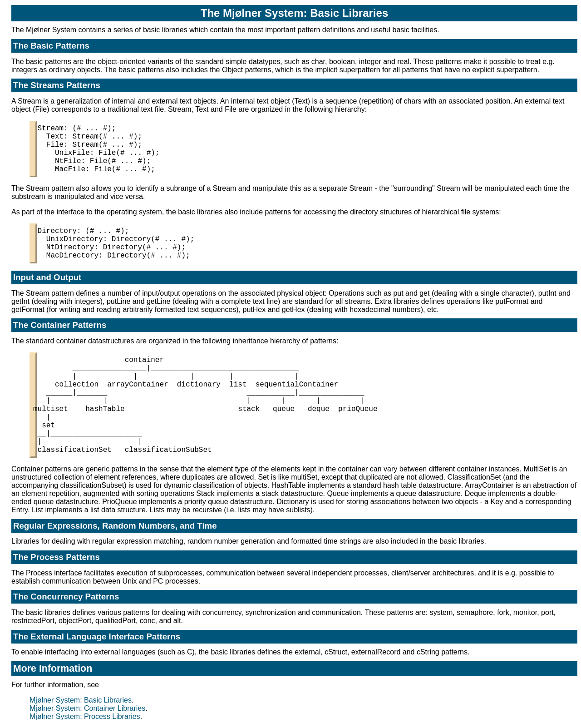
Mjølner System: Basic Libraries (81, 700)
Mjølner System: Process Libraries (85, 716)
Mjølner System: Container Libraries (87, 708)
